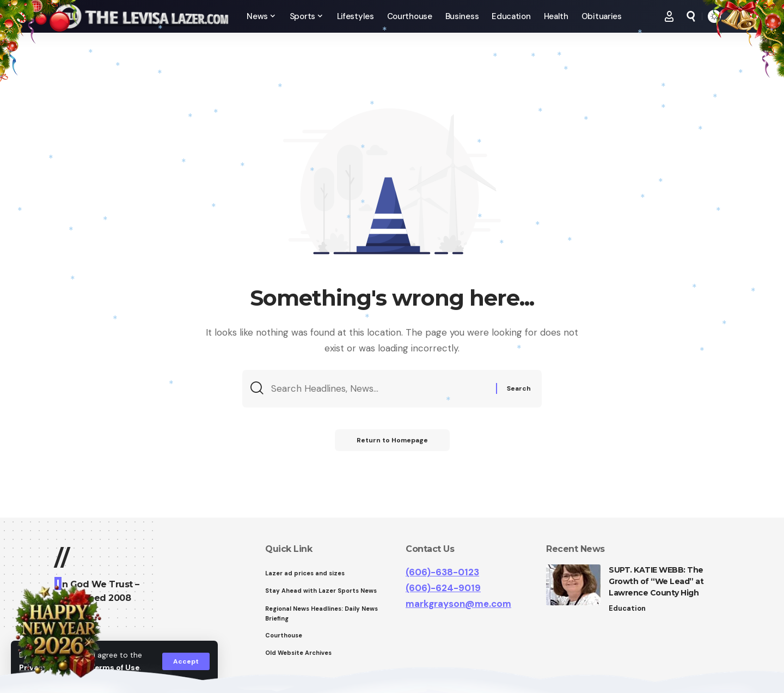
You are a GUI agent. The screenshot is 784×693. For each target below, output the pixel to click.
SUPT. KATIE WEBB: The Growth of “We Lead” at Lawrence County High (656, 581)
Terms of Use (115, 668)
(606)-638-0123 (442, 572)
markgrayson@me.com (458, 604)
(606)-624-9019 (443, 588)
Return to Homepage (392, 440)
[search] (691, 16)
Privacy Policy (46, 668)
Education (627, 608)
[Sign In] (669, 16)
